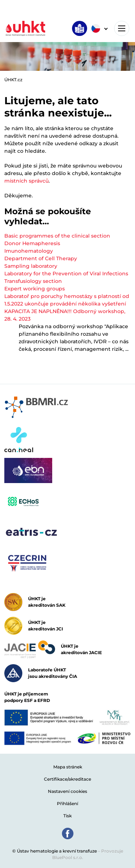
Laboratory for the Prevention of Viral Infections (66, 274)
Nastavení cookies (67, 791)
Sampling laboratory (31, 266)
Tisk (67, 816)
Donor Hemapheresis (32, 243)
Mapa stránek (68, 767)
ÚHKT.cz (13, 80)
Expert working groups (35, 289)
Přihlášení (67, 803)
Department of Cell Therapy (41, 258)
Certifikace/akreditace (67, 779)
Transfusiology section (33, 281)
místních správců (26, 181)
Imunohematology (29, 251)
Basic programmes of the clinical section (57, 236)
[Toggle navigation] (122, 28)
